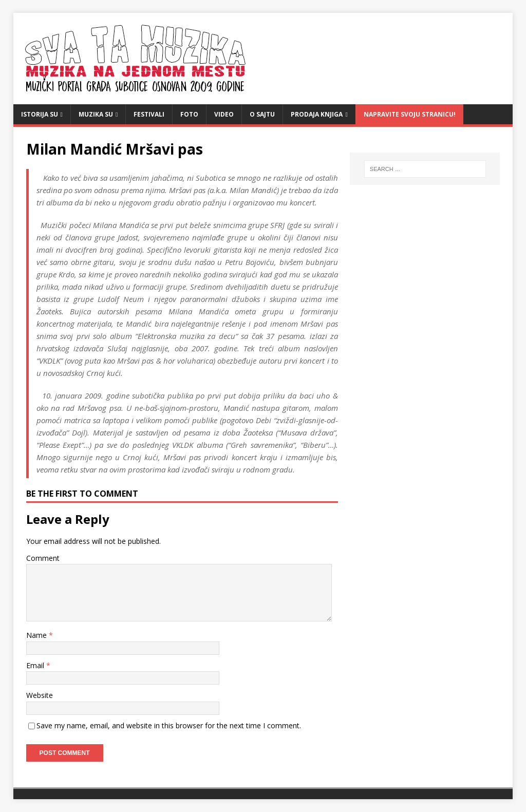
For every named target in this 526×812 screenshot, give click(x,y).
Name (37, 635)
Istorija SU (40, 114)
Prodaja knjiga (317, 114)
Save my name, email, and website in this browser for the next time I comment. (169, 725)
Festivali (149, 114)
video (224, 114)
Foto (189, 114)
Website (40, 695)
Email (36, 665)
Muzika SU (96, 114)
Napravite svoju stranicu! (410, 114)
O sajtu (262, 114)
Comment (43, 558)
